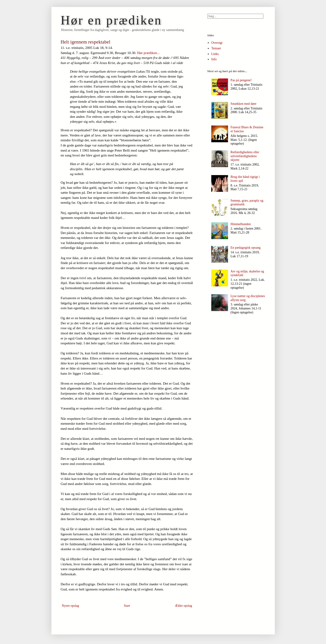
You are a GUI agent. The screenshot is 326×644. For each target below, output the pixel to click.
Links (215, 54)
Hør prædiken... (148, 53)
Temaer (216, 48)
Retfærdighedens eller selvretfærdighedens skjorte (245, 156)
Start (127, 606)
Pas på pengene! (241, 80)
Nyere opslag (71, 606)
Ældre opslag (183, 606)
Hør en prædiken (111, 20)
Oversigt (217, 43)
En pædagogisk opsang (246, 248)
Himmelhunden (241, 224)
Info (214, 59)
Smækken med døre (244, 104)
